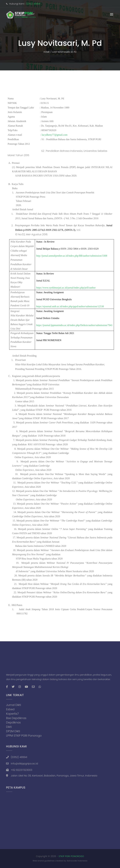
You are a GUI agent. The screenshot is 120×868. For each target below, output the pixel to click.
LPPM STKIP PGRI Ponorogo (24, 736)
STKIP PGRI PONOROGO (71, 856)
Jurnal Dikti (14, 705)
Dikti (9, 727)
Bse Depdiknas (16, 718)
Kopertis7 (12, 714)
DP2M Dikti (13, 731)
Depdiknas (13, 722)
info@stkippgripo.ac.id (24, 764)
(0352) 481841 (33, 4)
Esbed (10, 709)
